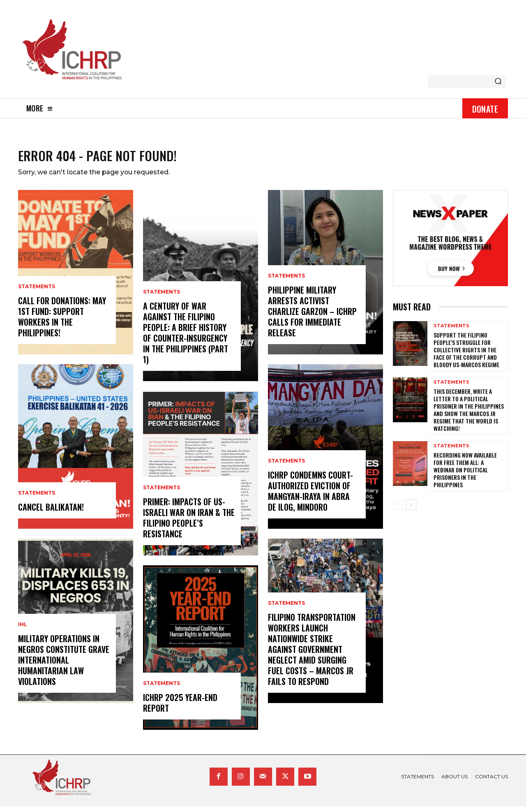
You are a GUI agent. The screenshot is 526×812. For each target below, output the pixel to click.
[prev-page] (398, 510)
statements (37, 292)
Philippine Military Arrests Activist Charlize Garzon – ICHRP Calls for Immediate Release (312, 317)
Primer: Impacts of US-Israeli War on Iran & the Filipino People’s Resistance (189, 523)
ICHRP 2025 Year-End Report (180, 708)
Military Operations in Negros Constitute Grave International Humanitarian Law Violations (64, 666)
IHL (23, 630)
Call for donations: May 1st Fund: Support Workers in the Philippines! (62, 322)
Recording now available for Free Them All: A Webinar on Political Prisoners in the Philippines (465, 475)
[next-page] (411, 510)
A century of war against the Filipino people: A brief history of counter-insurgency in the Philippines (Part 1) (186, 338)
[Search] (498, 82)
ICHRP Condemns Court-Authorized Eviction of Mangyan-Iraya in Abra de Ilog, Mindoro (310, 497)
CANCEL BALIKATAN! (51, 513)
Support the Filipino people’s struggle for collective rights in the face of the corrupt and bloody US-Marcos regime (466, 355)
